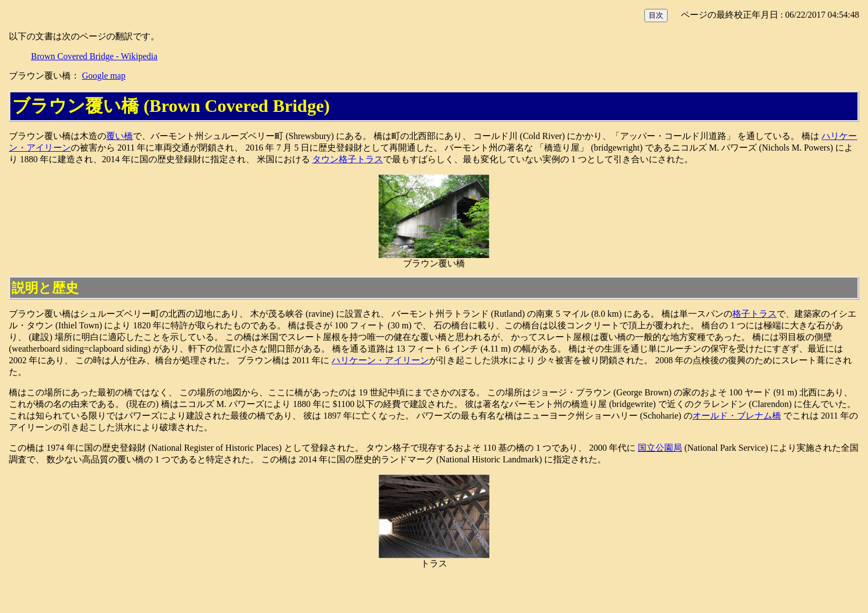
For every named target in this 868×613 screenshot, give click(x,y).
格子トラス (755, 314)
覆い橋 (120, 136)
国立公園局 (660, 448)
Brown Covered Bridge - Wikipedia (94, 56)
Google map (104, 76)
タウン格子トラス (348, 159)
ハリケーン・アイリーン (380, 360)
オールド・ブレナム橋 (737, 416)
